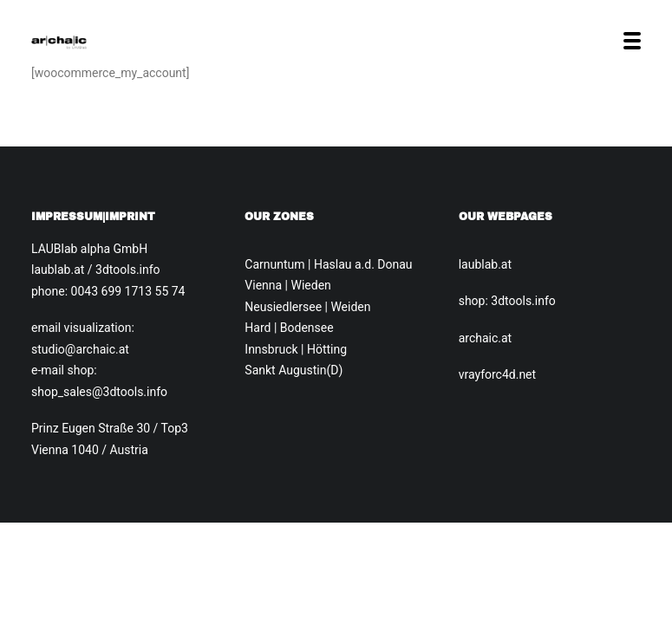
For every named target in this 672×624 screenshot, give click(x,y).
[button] (632, 41)
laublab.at (485, 264)
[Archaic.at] (59, 41)
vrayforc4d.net (497, 374)
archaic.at (486, 338)
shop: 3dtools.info (507, 301)
